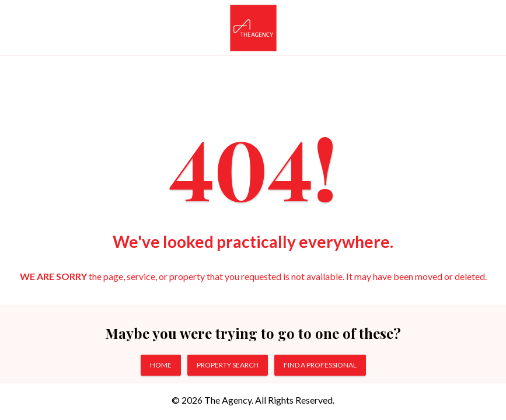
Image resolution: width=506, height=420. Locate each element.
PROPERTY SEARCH (228, 365)
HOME (161, 365)
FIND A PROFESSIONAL (320, 365)
